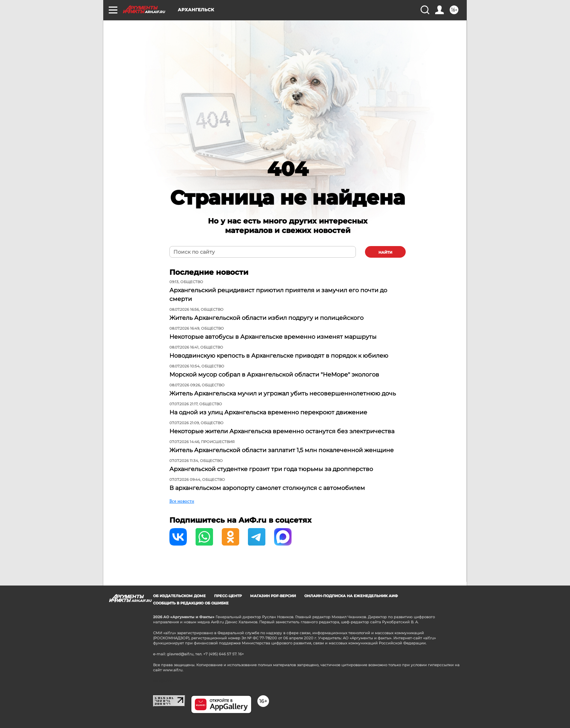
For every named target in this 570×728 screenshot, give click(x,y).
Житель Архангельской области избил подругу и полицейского (266, 318)
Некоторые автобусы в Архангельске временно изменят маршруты (273, 337)
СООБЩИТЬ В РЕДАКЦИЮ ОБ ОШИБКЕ (191, 603)
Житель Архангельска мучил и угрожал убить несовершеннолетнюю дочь (283, 393)
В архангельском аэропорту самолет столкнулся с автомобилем (267, 488)
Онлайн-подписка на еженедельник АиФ (351, 596)
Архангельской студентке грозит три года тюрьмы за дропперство (271, 469)
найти (385, 252)
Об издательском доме (179, 596)
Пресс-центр (228, 596)
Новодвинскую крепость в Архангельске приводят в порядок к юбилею (279, 356)
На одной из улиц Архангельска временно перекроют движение (268, 412)
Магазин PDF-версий (273, 596)
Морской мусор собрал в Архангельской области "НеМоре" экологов (274, 375)
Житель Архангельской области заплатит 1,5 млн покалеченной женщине (282, 450)
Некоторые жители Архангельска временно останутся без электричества (282, 431)
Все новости (182, 501)
